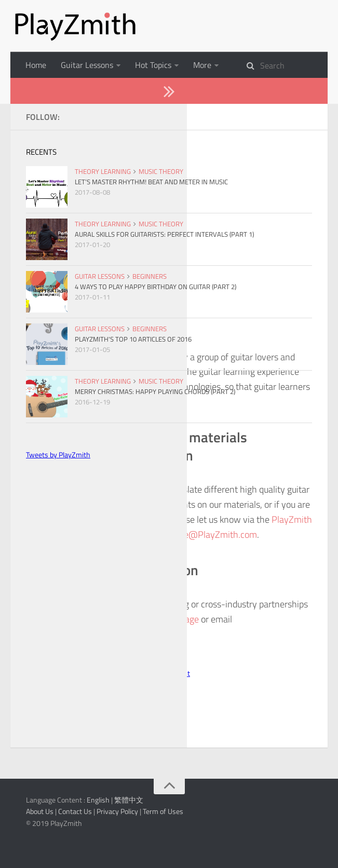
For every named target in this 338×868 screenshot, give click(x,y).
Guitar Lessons (87, 65)
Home (36, 65)
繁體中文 (129, 852)
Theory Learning (54, 91)
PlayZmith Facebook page (150, 671)
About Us (121, 91)
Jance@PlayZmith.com (212, 586)
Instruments (215, 65)
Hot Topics (153, 65)
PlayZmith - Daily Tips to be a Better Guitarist (121, 725)
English (98, 852)
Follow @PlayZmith (82, 714)
